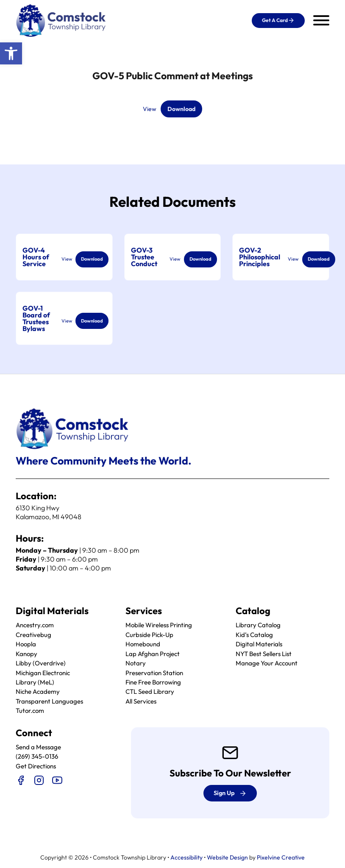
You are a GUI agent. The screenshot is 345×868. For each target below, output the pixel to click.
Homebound (143, 644)
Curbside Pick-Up (149, 635)
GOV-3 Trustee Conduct (144, 257)
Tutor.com (30, 711)
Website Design (227, 857)
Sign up (230, 793)
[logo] (61, 20)
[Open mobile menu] (321, 20)
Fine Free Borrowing (153, 682)
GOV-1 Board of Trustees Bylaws (36, 319)
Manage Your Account (267, 663)
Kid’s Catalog (254, 635)
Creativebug (33, 635)
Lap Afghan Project (153, 654)
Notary (136, 663)
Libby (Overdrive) (41, 663)
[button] (11, 53)
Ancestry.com (35, 625)
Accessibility (186, 857)
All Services (141, 701)
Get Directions (36, 766)
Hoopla (26, 644)
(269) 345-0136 (37, 757)
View (149, 109)
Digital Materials (259, 644)
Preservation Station (154, 673)
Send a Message (38, 747)
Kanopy (26, 654)
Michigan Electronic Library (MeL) (43, 677)
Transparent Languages (49, 701)
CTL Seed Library (150, 692)
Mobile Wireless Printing (159, 625)
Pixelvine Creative (281, 857)
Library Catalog (258, 625)
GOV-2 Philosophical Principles (260, 257)
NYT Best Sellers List (264, 654)
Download (181, 109)
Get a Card (278, 20)
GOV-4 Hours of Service (36, 257)
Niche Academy (38, 692)
